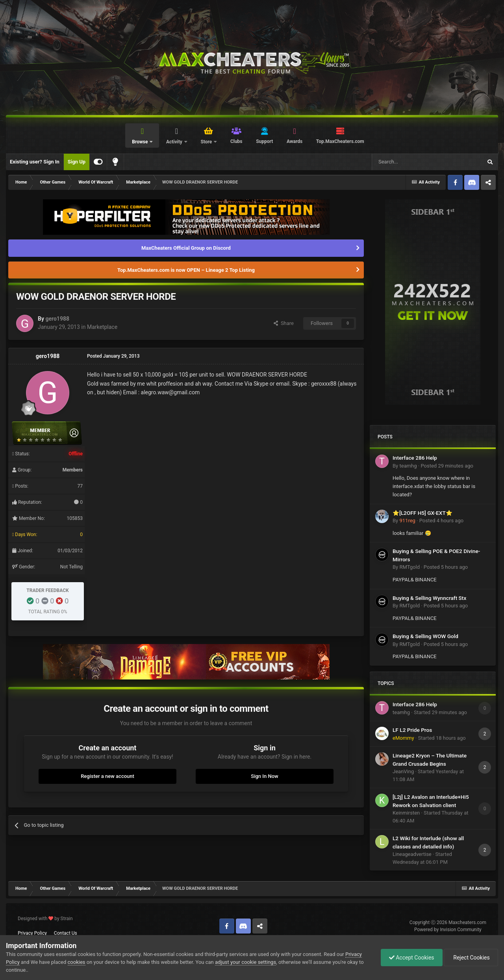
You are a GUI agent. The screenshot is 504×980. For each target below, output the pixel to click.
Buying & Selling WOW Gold (425, 636)
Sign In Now (264, 776)
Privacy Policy (32, 933)
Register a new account (107, 776)
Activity (175, 142)
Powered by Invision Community (448, 930)
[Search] (408, 162)
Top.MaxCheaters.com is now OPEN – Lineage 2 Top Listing (186, 270)
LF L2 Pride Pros (412, 730)
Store (207, 142)
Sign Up (77, 162)
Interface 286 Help (415, 458)
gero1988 (57, 319)
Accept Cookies (412, 958)
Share (284, 323)
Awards (295, 141)
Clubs (236, 141)
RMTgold (409, 567)
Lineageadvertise (412, 854)
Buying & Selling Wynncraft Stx (429, 598)
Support (264, 141)
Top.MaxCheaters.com (340, 141)
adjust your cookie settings (246, 962)
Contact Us (66, 933)
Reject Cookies (471, 958)
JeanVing (403, 771)
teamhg (408, 466)
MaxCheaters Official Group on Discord (186, 248)
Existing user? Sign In (35, 162)
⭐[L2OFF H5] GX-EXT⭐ (422, 513)
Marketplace (102, 327)
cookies (77, 962)
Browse (140, 142)
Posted (447, 466)
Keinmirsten (406, 813)
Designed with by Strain (45, 919)
